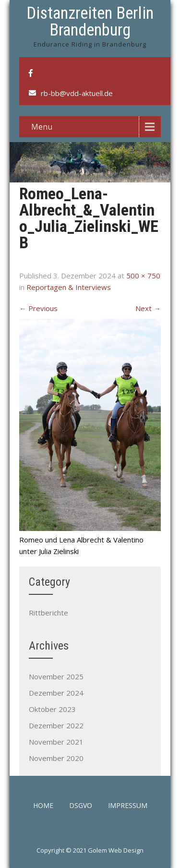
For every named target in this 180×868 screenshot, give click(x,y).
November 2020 (56, 758)
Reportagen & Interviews (69, 287)
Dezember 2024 (56, 693)
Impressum (128, 806)
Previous (38, 308)
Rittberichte (48, 613)
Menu (42, 127)
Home (43, 806)
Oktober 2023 (52, 709)
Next (148, 308)
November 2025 (56, 676)
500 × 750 (143, 276)
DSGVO (81, 806)
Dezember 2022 (56, 725)
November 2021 (56, 742)
